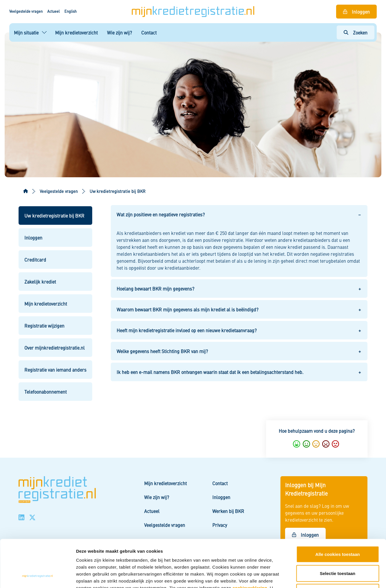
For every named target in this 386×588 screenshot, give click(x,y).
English (70, 11)
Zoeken (360, 32)
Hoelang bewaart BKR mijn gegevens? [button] (155, 288)
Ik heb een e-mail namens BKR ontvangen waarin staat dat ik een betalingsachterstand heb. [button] (210, 372)
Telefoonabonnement (46, 392)
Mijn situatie (26, 32)
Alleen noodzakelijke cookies (338, 550)
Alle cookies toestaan (337, 512)
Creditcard (35, 260)
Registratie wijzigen (44, 326)
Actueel (54, 11)
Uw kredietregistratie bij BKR (54, 216)
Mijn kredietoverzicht (76, 32)
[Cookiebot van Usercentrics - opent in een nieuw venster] (38, 577)
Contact (149, 32)
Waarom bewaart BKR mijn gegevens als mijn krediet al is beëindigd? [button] (187, 309)
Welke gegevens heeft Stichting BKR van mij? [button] (162, 351)
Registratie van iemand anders (55, 370)
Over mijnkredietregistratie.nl (55, 348)
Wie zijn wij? (119, 32)
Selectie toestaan (338, 531)
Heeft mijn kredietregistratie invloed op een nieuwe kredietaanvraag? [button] (187, 330)
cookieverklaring (250, 546)
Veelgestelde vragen (26, 11)
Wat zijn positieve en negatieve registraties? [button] (161, 214)
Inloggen (361, 12)
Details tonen (312, 577)
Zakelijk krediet (40, 282)
